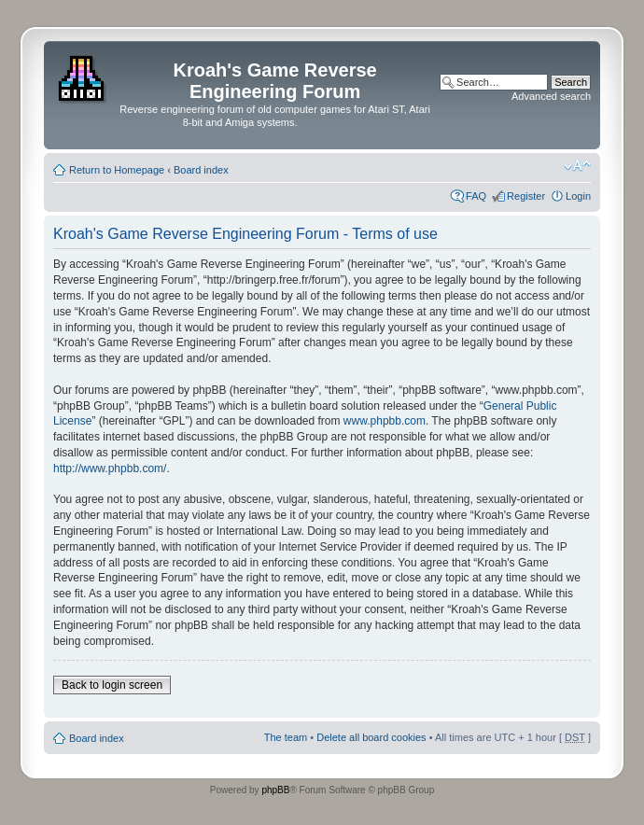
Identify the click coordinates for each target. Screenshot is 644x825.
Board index (201, 170)
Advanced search (551, 96)
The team (286, 737)
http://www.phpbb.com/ (110, 468)
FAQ (476, 196)
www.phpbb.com (385, 421)
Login (578, 196)
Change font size (577, 166)
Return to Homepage (117, 170)
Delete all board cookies (371, 737)
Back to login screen (112, 685)
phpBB (275, 790)
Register (526, 196)
